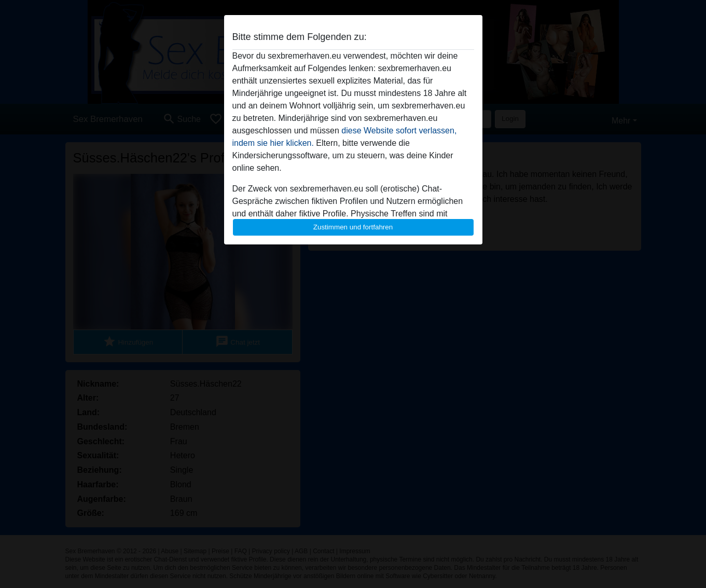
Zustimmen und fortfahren (353, 227)
